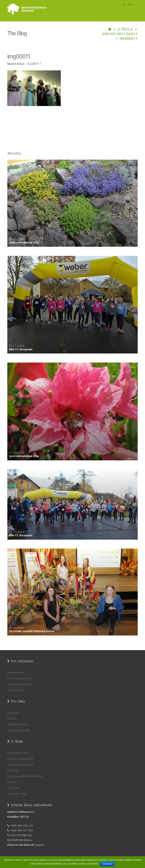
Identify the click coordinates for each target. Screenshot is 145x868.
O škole (125, 29)
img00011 (129, 38)
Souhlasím (107, 864)
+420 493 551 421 (20, 830)
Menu (128, 4)
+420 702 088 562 (20, 835)
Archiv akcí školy (120, 34)
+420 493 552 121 (20, 825)
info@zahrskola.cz (20, 840)
